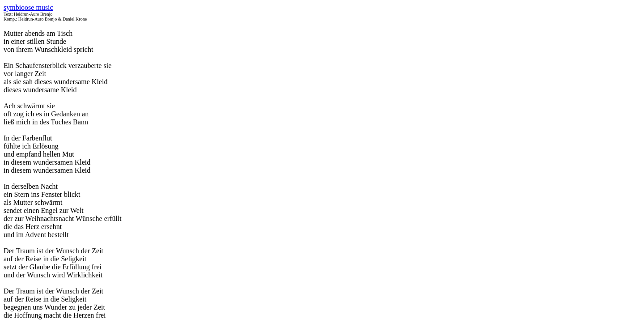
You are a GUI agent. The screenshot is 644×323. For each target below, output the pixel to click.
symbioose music (28, 7)
